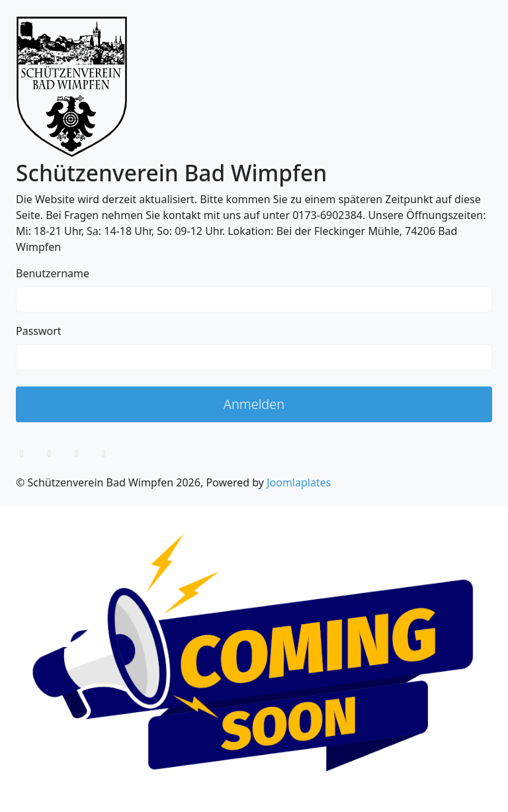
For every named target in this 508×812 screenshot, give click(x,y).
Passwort (39, 331)
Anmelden (254, 404)
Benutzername (53, 273)
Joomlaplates (299, 482)
